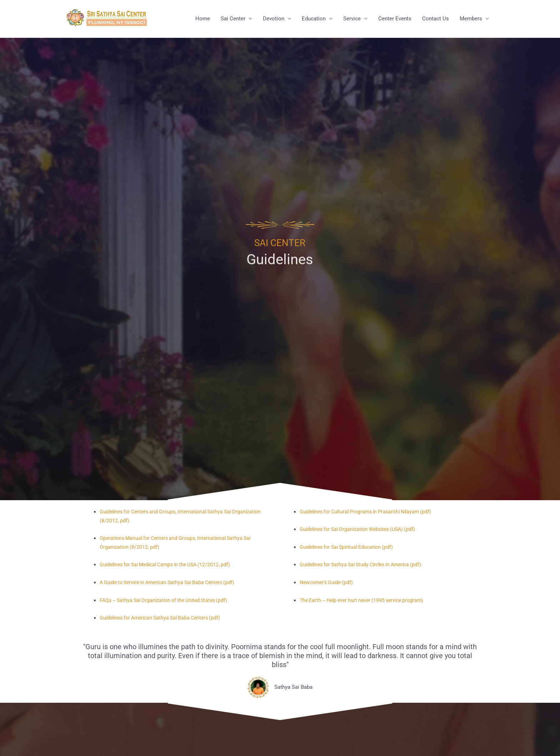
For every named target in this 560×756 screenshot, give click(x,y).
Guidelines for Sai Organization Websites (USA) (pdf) (362, 529)
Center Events (395, 19)
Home (203, 19)
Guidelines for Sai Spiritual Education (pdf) (350, 547)
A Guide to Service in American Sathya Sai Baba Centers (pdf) (173, 583)
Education (314, 19)
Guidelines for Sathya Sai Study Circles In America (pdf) (366, 565)
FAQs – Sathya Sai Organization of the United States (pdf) (168, 600)
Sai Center (233, 19)
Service (352, 19)
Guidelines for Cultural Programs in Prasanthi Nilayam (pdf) (370, 512)
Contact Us (436, 19)
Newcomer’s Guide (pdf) (328, 583)
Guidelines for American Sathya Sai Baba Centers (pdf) (164, 618)
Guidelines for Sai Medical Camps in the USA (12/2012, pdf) (170, 565)
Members (471, 19)
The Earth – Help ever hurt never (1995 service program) (366, 600)
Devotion (274, 19)
